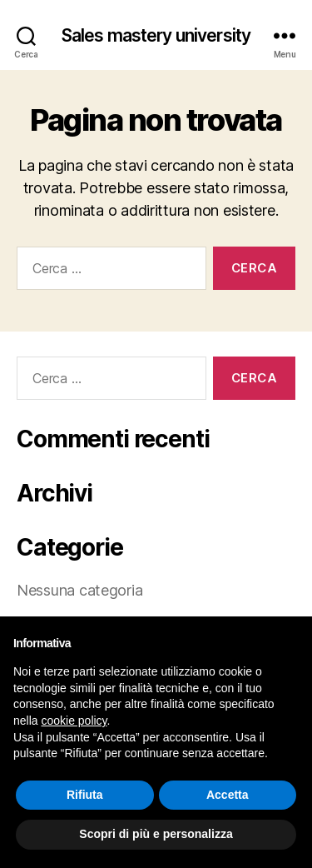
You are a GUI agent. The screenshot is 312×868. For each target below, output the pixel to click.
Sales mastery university (156, 35)
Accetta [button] (228, 795)
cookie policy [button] (74, 721)
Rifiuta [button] (85, 795)
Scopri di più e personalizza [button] (156, 834)
